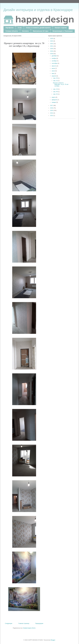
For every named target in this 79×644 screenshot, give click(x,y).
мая (53, 73)
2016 (52, 108)
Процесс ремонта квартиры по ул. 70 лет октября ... (61, 84)
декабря (54, 56)
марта (54, 97)
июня (54, 71)
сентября (55, 63)
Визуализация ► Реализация (63, 31)
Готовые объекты (12, 31)
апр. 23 (56, 81)
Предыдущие (39, 623)
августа (54, 66)
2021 (52, 46)
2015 (52, 110)
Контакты (25, 31)
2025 (52, 39)
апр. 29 (56, 78)
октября (54, 61)
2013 (52, 115)
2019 (52, 51)
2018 (52, 54)
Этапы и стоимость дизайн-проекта (38, 28)
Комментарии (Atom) (29, 628)
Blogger (53, 640)
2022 (52, 44)
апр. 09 (56, 92)
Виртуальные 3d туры (41, 31)
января (54, 102)
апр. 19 (56, 89)
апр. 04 (56, 94)
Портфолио (10, 28)
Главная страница (24, 623)
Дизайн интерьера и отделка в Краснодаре (38, 10)
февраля (55, 100)
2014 (52, 113)
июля (54, 68)
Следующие (9, 623)
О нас (20, 28)
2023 (52, 41)
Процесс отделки (61, 28)
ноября (54, 58)
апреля (54, 76)
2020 (52, 49)
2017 (52, 105)
